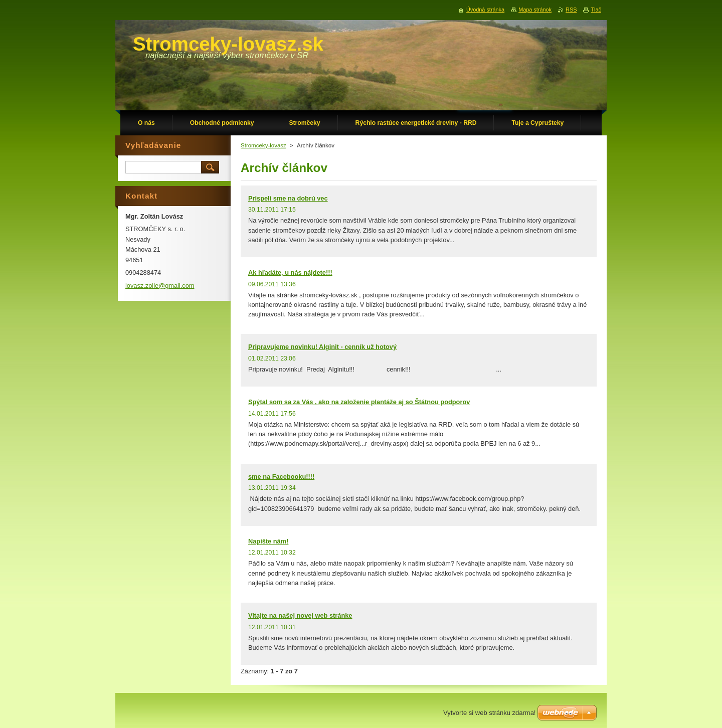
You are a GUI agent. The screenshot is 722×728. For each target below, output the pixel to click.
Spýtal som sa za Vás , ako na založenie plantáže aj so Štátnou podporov (359, 402)
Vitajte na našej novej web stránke (300, 615)
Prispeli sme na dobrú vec (288, 198)
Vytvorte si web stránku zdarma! (489, 713)
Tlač (596, 10)
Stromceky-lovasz (263, 145)
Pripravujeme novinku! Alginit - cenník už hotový (322, 347)
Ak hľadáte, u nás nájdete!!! (290, 272)
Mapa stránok (535, 10)
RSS (571, 10)
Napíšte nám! (268, 541)
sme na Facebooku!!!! (281, 477)
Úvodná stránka (485, 10)
